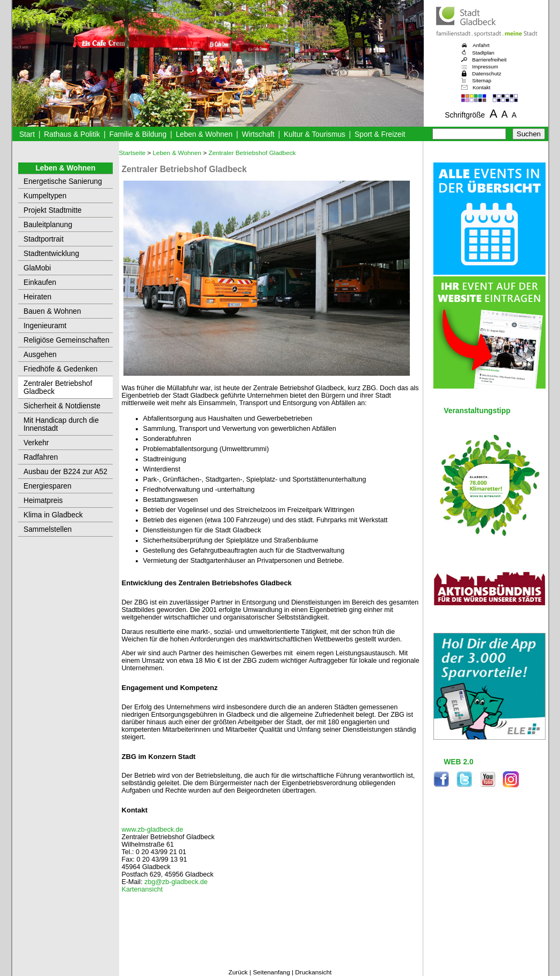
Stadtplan (484, 53)
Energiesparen (48, 486)
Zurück (238, 972)
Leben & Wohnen (204, 134)
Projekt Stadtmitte (53, 210)
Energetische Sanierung (63, 181)
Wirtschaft (258, 134)
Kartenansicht (142, 889)
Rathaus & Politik (72, 134)
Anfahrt (481, 45)
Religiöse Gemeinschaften (67, 340)
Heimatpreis (43, 501)
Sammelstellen (48, 529)
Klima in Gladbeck (53, 515)
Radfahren (41, 457)
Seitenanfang (271, 972)
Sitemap (482, 80)
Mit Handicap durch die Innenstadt (61, 424)
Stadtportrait (44, 239)
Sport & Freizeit (380, 134)
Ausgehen (40, 355)
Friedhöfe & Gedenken (61, 369)
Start (27, 134)
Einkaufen (40, 282)
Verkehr (36, 443)
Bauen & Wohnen (52, 311)
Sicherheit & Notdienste (62, 406)
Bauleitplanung (48, 225)
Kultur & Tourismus (314, 134)
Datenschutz (487, 73)
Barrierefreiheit (489, 60)
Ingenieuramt (45, 326)
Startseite (133, 153)
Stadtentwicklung (51, 254)
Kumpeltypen (45, 196)
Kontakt (482, 87)
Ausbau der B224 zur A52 (65, 472)
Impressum (485, 67)
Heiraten (37, 297)
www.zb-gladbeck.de (153, 830)
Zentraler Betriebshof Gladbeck (58, 388)
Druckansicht (313, 972)
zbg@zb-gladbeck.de (176, 882)
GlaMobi (37, 268)
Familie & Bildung (138, 134)
